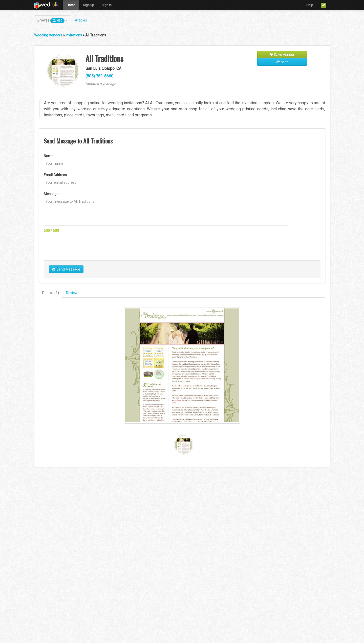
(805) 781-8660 (99, 76)
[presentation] (82, 245)
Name (49, 156)
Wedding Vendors (48, 35)
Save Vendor (282, 55)
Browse (53, 21)
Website (282, 62)
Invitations (74, 35)
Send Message (66, 269)
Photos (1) (51, 293)
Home (71, 5)
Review (72, 293)
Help (310, 5)
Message (51, 194)
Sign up (89, 5)
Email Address (55, 175)
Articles (81, 20)
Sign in (107, 5)
